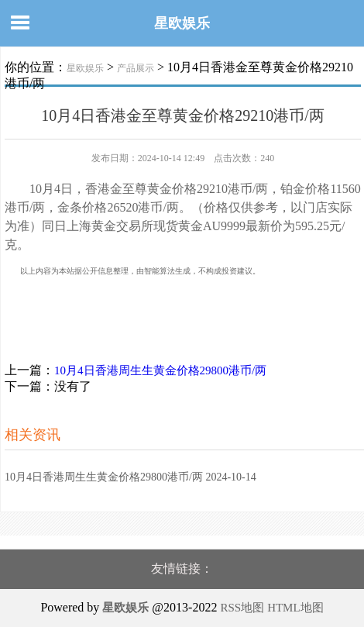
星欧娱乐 (182, 23)
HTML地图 (295, 608)
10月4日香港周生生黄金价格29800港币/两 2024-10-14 (130, 477)
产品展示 (136, 68)
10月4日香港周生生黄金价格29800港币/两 (160, 370)
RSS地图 (242, 608)
